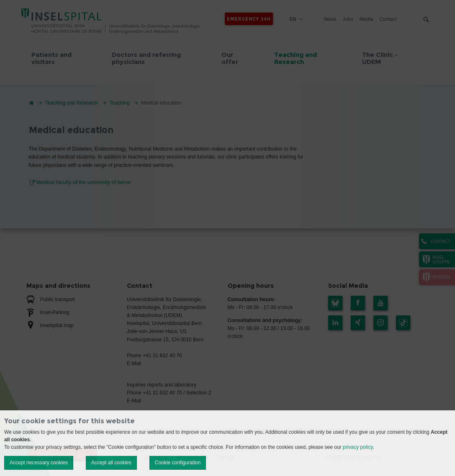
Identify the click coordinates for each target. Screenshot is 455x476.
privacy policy (358, 447)
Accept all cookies (111, 463)
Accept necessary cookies (39, 463)
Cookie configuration (178, 463)
